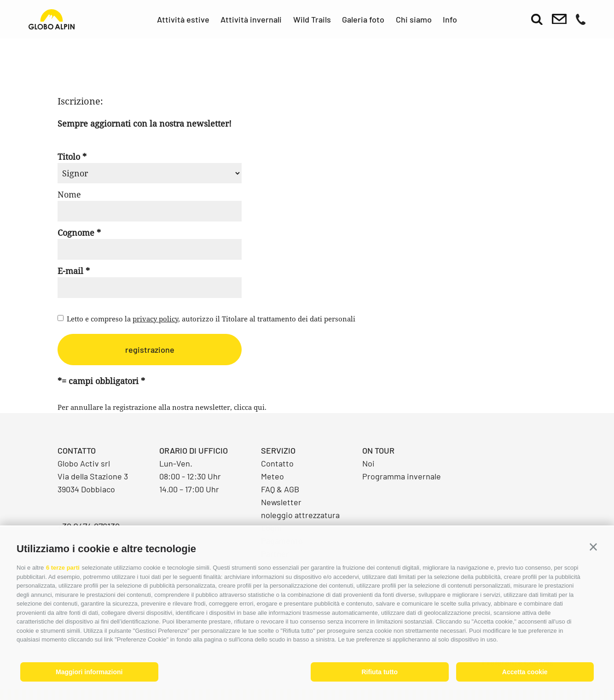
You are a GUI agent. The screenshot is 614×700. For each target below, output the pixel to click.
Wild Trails (312, 19)
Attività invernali (251, 19)
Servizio (278, 450)
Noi (368, 463)
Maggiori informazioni (89, 672)
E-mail (70, 271)
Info (450, 19)
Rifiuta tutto (379, 672)
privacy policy (155, 319)
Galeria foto (363, 19)
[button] (593, 547)
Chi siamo (414, 19)
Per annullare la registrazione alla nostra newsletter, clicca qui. (162, 407)
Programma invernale (402, 476)
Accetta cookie (525, 672)
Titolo (69, 157)
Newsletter (281, 502)
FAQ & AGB (280, 489)
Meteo (272, 476)
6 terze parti (63, 568)
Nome (69, 194)
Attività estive (183, 19)
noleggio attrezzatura (300, 515)
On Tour (378, 450)
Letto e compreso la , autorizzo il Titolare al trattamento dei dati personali (211, 319)
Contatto (277, 463)
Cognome (76, 233)
